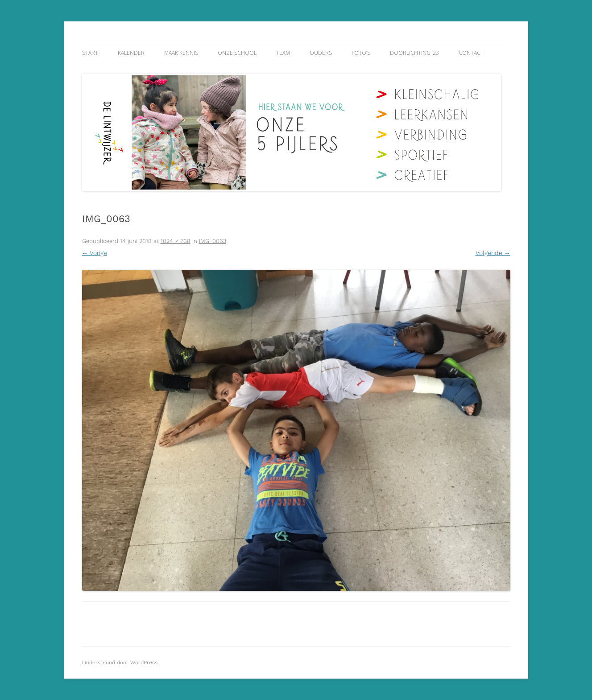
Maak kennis (181, 53)
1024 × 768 (176, 241)
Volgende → (493, 253)
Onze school (237, 53)
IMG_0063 (213, 241)
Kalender (131, 53)
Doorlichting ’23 (414, 53)
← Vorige (95, 253)
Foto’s (361, 53)
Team (283, 53)
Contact (471, 53)
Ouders (321, 53)
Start (90, 53)
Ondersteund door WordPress (120, 663)
